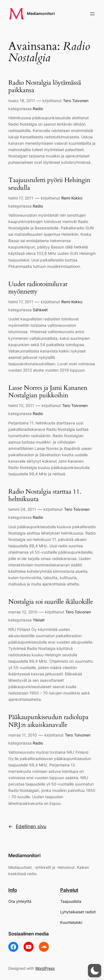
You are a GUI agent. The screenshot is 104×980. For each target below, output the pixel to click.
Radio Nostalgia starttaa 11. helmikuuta (45, 496)
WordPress (45, 968)
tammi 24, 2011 (22, 509)
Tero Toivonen (76, 101)
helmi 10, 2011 (21, 405)
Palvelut (69, 890)
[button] (95, 971)
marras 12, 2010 (23, 612)
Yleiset (39, 620)
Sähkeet (40, 310)
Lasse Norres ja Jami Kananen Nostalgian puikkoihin (48, 392)
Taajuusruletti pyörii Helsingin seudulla (49, 184)
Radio (38, 109)
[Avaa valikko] (92, 14)
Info (13, 890)
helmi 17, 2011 (21, 198)
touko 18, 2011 (22, 101)
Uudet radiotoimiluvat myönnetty (38, 288)
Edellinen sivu (27, 826)
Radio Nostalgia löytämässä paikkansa (45, 87)
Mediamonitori (41, 13)
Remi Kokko (72, 198)
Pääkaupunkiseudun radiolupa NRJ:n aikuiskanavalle (48, 721)
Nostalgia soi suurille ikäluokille (51, 602)
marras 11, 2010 (23, 735)
